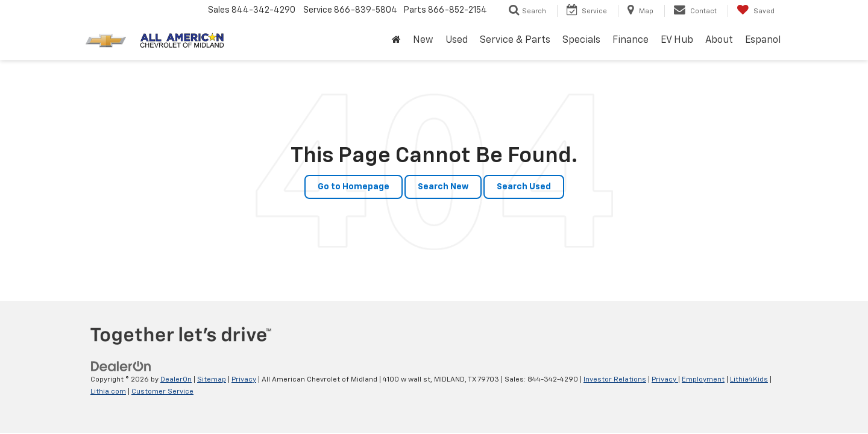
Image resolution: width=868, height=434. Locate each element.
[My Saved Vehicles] (756, 11)
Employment (703, 380)
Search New (443, 187)
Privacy (244, 380)
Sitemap (212, 380)
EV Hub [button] (677, 40)
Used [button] (457, 40)
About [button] (719, 40)
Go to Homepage (354, 187)
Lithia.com (108, 392)
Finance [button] (631, 40)
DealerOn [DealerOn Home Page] (176, 380)
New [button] (423, 40)
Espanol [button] (763, 40)
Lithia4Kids (749, 380)
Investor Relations (615, 380)
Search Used (524, 187)
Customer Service (162, 392)
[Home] (396, 41)
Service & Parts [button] (515, 40)
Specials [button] (581, 40)
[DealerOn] (121, 366)
